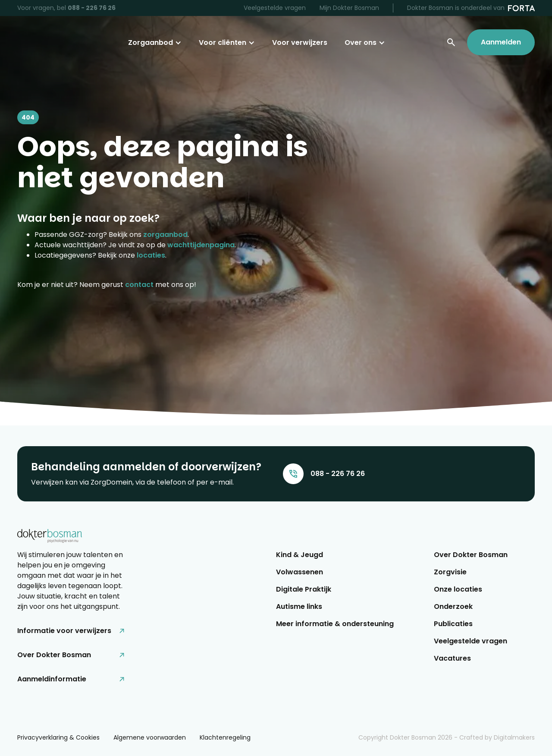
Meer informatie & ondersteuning (335, 624)
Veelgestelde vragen (275, 8)
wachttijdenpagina (201, 245)
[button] (155, 43)
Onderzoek (453, 606)
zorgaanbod (165, 235)
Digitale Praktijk (304, 589)
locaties (151, 255)
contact (139, 285)
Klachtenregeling (225, 737)
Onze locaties (458, 589)
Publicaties (453, 624)
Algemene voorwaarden (150, 737)
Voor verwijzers (300, 43)
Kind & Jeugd (300, 555)
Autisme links (299, 606)
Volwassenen (300, 572)
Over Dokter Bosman (471, 555)
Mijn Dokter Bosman (349, 8)
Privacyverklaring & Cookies (58, 737)
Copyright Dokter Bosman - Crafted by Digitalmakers (447, 737)
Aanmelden (501, 42)
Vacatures (452, 658)
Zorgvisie (450, 572)
